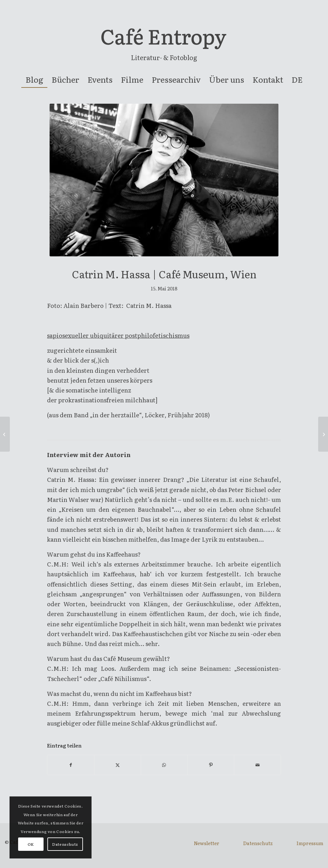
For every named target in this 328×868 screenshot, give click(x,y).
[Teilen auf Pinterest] (211, 765)
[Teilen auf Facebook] (71, 765)
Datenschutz (258, 843)
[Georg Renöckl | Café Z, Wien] (5, 434)
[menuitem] (34, 80)
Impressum (310, 843)
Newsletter (207, 843)
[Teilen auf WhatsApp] (164, 765)
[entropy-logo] (164, 39)
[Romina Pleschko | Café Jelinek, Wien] (323, 434)
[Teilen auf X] (118, 765)
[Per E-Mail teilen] (257, 765)
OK (31, 844)
